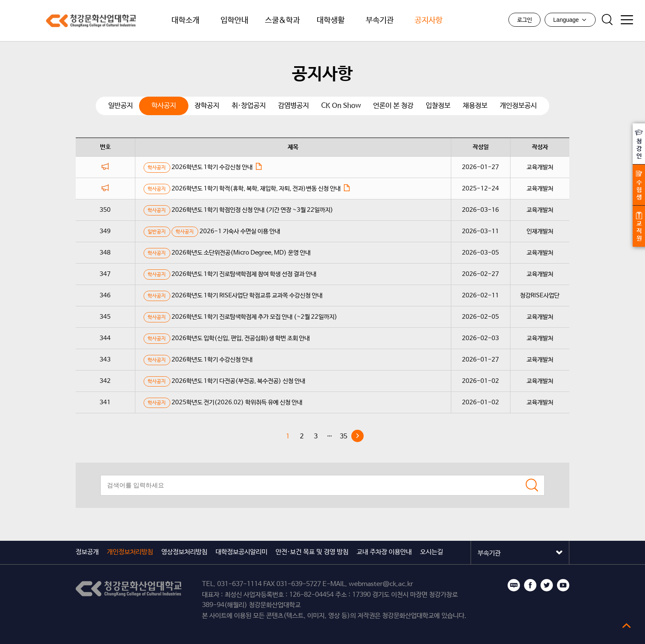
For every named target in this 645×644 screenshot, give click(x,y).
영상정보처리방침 (184, 550)
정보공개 (87, 550)
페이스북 (530, 584)
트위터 (547, 584)
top (626, 625)
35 (343, 435)
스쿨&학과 (282, 21)
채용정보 (475, 104)
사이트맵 (626, 20)
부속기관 (380, 21)
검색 (607, 20)
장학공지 (207, 104)
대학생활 (331, 21)
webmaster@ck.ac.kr (381, 583)
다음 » (357, 434)
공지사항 (429, 21)
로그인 (524, 21)
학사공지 (164, 104)
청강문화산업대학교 (61, 21)
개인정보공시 (518, 104)
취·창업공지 (249, 104)
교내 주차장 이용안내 (384, 550)
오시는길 (432, 550)
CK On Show (341, 104)
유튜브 (563, 584)
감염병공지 (293, 104)
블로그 (514, 584)
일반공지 (121, 104)
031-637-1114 (239, 583)
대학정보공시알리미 (241, 550)
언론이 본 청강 (393, 104)
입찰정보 (438, 104)
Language (570, 20)
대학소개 (186, 21)
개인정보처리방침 (130, 550)
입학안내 (234, 21)
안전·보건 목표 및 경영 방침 (312, 550)
